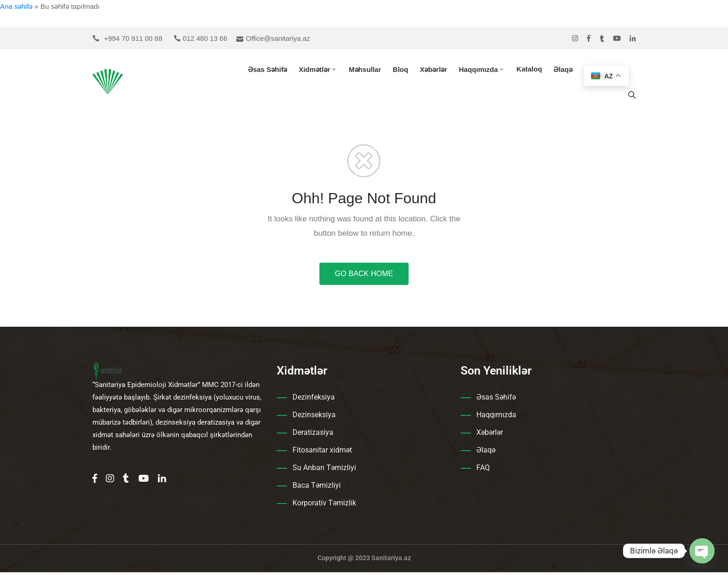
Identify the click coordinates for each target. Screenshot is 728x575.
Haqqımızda (482, 71)
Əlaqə (563, 71)
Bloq (400, 71)
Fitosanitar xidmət (322, 453)
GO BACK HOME (364, 276)
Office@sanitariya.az (278, 38)
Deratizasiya (313, 435)
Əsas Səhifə (268, 71)
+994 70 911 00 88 (133, 38)
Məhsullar (365, 71)
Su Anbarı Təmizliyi (324, 470)
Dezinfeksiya (314, 400)
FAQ (483, 470)
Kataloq (529, 70)
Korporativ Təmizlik (324, 506)
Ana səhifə (16, 6)
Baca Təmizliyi (317, 488)
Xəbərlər (433, 71)
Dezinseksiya (314, 417)
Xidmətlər (318, 71)
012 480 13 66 (205, 38)
